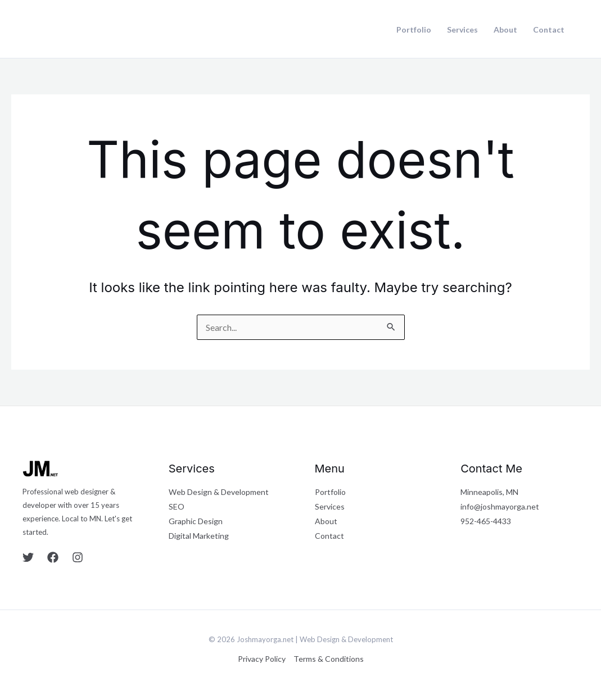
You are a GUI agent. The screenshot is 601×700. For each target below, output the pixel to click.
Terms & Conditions (329, 659)
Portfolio (414, 30)
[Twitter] (28, 557)
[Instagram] (78, 557)
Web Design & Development (219, 492)
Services (462, 30)
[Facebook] (53, 557)
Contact (549, 30)
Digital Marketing (199, 536)
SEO (177, 506)
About (505, 30)
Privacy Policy (262, 659)
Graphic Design (196, 521)
